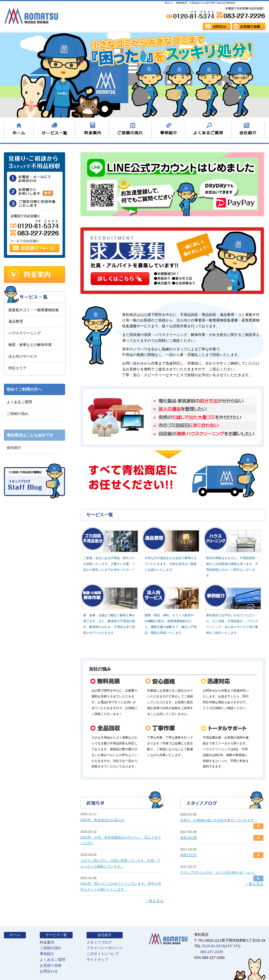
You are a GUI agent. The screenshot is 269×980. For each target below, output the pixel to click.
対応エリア (17, 368)
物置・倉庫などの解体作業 (30, 345)
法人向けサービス (23, 356)
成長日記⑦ (189, 855)
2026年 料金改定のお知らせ (102, 820)
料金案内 (47, 942)
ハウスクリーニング (25, 333)
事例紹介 (47, 954)
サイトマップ (97, 960)
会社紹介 (14, 447)
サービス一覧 (56, 935)
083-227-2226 (212, 952)
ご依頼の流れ (18, 414)
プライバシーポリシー (105, 948)
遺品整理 (16, 321)
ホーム (15, 935)
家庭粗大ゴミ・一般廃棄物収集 (34, 310)
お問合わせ (49, 971)
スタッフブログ (99, 942)
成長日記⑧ (189, 838)
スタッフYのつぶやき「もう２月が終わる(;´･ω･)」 (218, 872)
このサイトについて (103, 954)
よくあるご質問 (19, 402)
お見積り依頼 (51, 965)
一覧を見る (155, 901)
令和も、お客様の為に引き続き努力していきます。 (219, 820)
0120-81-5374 (213, 946)
